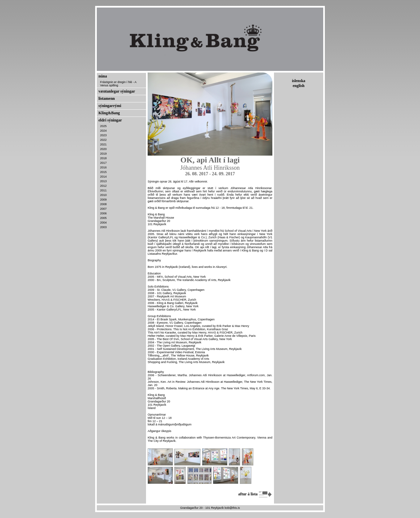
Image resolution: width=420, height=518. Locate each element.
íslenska (299, 81)
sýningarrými (110, 106)
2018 (103, 158)
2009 (103, 200)
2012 (103, 186)
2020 (103, 149)
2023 (103, 135)
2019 (103, 154)
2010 (103, 195)
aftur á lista (255, 494)
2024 (103, 131)
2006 (103, 213)
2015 (103, 172)
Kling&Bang (109, 113)
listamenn (107, 98)
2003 (103, 227)
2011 (103, 190)
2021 (103, 144)
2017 (103, 163)
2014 (103, 177)
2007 (103, 209)
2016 (103, 167)
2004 (103, 223)
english (299, 86)
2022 (103, 140)
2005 (103, 218)
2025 (103, 126)
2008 (103, 204)
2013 (103, 181)
